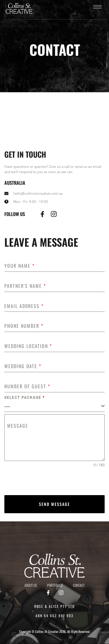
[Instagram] (61, 593)
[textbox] (53, 406)
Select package (25, 398)
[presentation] (54, 481)
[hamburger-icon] (97, 7)
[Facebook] (48, 593)
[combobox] (54, 406)
